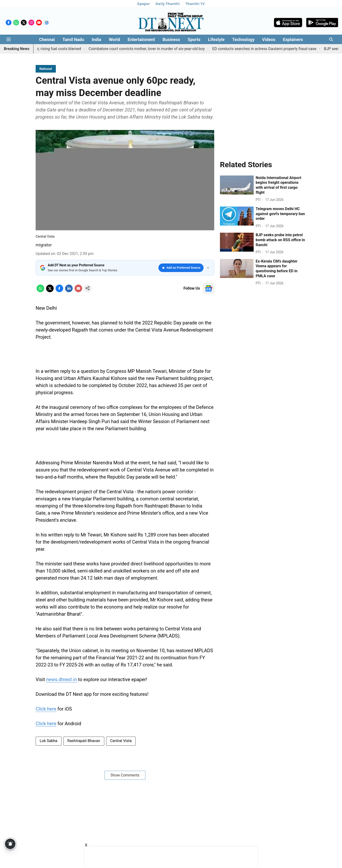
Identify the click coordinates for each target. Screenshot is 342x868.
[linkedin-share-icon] (69, 291)
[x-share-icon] (50, 291)
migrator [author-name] (44, 245)
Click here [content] (46, 709)
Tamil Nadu (73, 39)
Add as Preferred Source (181, 268)
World (114, 39)
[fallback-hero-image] (237, 185)
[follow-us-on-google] (209, 288)
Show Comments (125, 775)
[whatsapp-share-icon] (40, 291)
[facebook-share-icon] (59, 291)
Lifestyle (216, 39)
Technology (243, 39)
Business (171, 39)
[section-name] (46, 69)
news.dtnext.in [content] (61, 679)
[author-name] (259, 200)
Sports (194, 39)
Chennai (47, 39)
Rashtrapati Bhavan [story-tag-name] (84, 741)
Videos (269, 39)
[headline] (281, 185)
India (96, 39)
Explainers (293, 39)
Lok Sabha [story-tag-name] (49, 741)
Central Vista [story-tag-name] (121, 741)
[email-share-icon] (78, 291)
